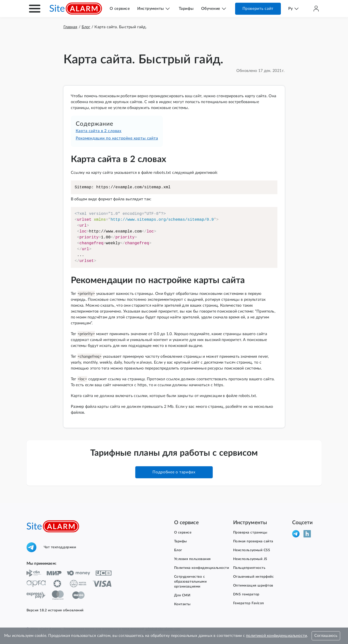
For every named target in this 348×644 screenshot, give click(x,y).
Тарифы (186, 9)
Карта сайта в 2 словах (99, 131)
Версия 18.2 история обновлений (55, 610)
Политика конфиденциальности (202, 568)
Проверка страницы (250, 533)
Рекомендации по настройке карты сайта (117, 138)
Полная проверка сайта (253, 541)
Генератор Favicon (249, 603)
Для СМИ (182, 595)
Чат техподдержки (51, 547)
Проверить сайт (258, 9)
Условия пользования (193, 559)
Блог (178, 550)
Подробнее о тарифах (174, 472)
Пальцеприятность (249, 568)
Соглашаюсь (326, 636)
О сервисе (120, 9)
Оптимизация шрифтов (253, 586)
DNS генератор (246, 594)
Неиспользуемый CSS (252, 550)
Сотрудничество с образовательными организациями (190, 582)
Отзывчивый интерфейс (254, 577)
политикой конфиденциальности (276, 636)
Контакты (182, 604)
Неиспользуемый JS (250, 559)
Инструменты (151, 9)
